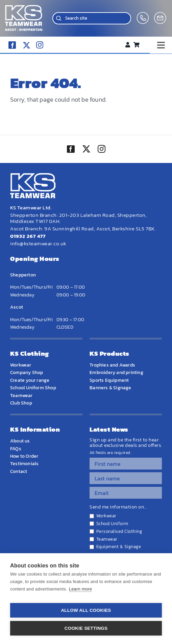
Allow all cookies (86, 610)
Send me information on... (118, 507)
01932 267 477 (28, 236)
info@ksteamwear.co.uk (38, 243)
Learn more (80, 589)
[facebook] (12, 45)
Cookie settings (86, 628)
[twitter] (86, 150)
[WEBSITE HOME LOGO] (24, 8)
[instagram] (40, 45)
